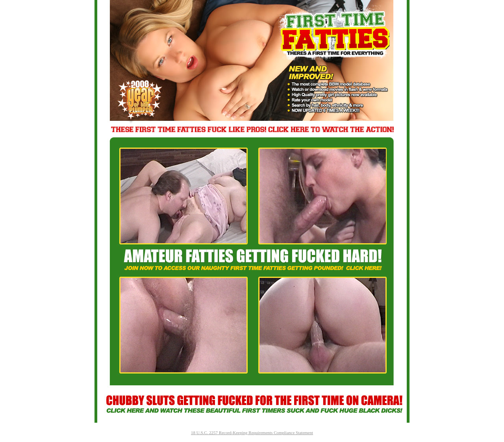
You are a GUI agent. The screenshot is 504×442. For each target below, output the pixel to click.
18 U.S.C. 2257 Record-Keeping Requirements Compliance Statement (252, 433)
